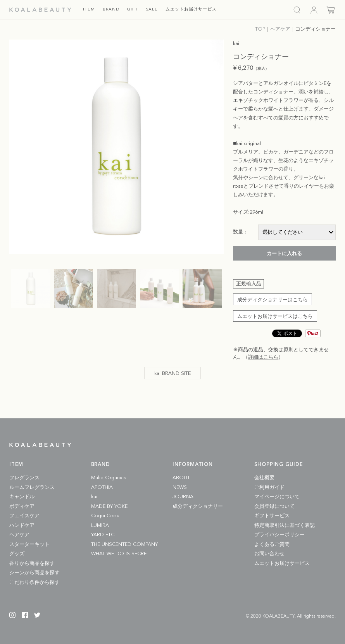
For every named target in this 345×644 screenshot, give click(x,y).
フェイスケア (24, 516)
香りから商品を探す (32, 564)
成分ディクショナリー (198, 507)
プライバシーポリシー (279, 535)
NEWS (180, 488)
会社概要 (264, 478)
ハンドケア (22, 526)
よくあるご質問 (272, 545)
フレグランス (24, 478)
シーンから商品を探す (34, 573)
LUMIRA (100, 526)
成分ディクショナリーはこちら (273, 300)
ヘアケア (19, 535)
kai (94, 497)
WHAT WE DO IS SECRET (120, 554)
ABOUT (181, 478)
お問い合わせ (269, 554)
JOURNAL (184, 497)
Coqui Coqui (106, 516)
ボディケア (22, 507)
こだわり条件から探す (34, 583)
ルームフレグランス (32, 488)
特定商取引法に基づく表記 (285, 526)
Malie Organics (109, 478)
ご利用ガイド (269, 488)
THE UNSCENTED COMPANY (124, 545)
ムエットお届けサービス (282, 564)
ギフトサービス (272, 516)
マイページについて (277, 497)
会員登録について (274, 507)
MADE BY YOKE (109, 507)
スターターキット (29, 545)
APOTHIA (102, 488)
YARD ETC (103, 535)
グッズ (17, 554)
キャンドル (22, 497)
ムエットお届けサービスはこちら (275, 317)
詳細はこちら (263, 357)
